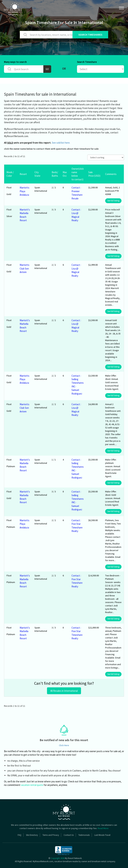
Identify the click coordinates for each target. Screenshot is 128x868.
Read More (103, 828)
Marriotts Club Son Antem (24, 268)
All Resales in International (64, 691)
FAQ (19, 835)
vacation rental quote (32, 785)
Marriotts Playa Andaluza (24, 191)
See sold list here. (61, 143)
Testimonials (84, 835)
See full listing (113, 201)
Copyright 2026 (58, 858)
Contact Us (69, 835)
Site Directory (32, 835)
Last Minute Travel (102, 835)
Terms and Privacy (51, 835)
